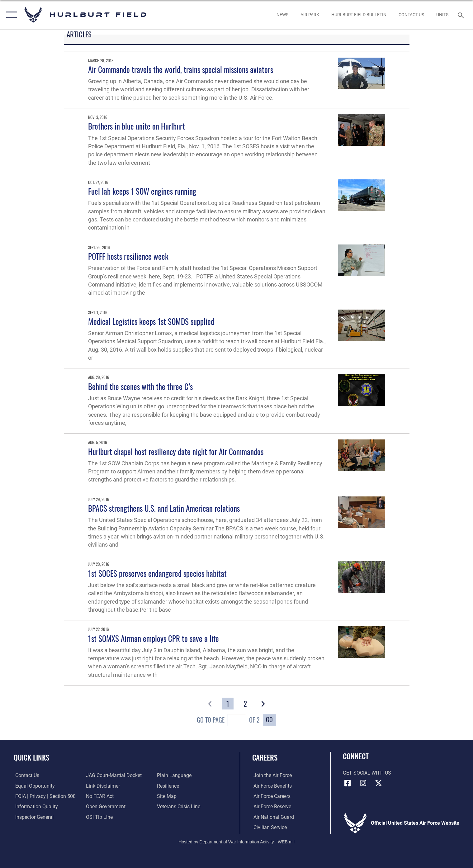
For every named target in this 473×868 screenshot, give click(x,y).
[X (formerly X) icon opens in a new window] (378, 783)
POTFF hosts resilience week (128, 256)
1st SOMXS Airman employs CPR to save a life (154, 638)
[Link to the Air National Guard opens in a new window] (272, 817)
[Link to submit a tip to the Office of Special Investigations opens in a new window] (99, 817)
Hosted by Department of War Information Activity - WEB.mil (236, 842)
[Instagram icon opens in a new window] (363, 783)
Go (269, 720)
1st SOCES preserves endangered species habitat (157, 573)
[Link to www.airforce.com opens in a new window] (271, 775)
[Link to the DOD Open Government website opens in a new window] (105, 806)
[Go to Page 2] (245, 704)
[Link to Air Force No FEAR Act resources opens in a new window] (99, 796)
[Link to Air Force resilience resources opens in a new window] (168, 786)
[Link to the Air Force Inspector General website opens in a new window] (33, 817)
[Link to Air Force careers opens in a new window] (271, 796)
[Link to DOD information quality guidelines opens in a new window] (35, 806)
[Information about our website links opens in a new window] (103, 786)
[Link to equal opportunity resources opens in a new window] (33, 786)
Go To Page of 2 (228, 721)
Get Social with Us (367, 773)
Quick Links (31, 757)
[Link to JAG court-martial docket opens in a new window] (114, 775)
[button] (10, 15)
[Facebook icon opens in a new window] (348, 783)
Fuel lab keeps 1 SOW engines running (142, 191)
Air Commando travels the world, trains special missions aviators (181, 69)
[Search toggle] (461, 15)
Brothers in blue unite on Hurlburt (137, 126)
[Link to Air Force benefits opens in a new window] (271, 786)
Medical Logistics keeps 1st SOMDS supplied (151, 321)
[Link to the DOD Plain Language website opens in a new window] (175, 775)
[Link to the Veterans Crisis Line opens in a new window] (179, 806)
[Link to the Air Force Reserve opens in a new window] (271, 806)
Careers (265, 757)
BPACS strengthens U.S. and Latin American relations (164, 508)
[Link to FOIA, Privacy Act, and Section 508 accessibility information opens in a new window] (44, 796)
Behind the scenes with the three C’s (140, 386)
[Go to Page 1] (228, 704)
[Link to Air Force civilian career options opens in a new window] (269, 827)
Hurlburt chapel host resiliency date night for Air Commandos (176, 451)
